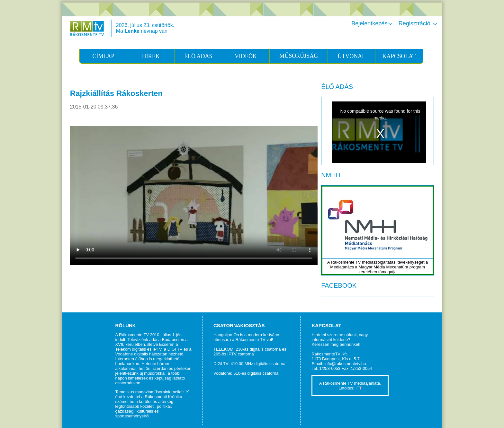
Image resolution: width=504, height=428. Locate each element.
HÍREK (151, 56)
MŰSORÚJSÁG (299, 56)
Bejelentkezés (373, 23)
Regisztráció (419, 23)
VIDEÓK (246, 56)
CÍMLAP (104, 56)
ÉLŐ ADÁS (198, 56)
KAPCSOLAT (399, 56)
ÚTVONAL (351, 56)
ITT (359, 388)
